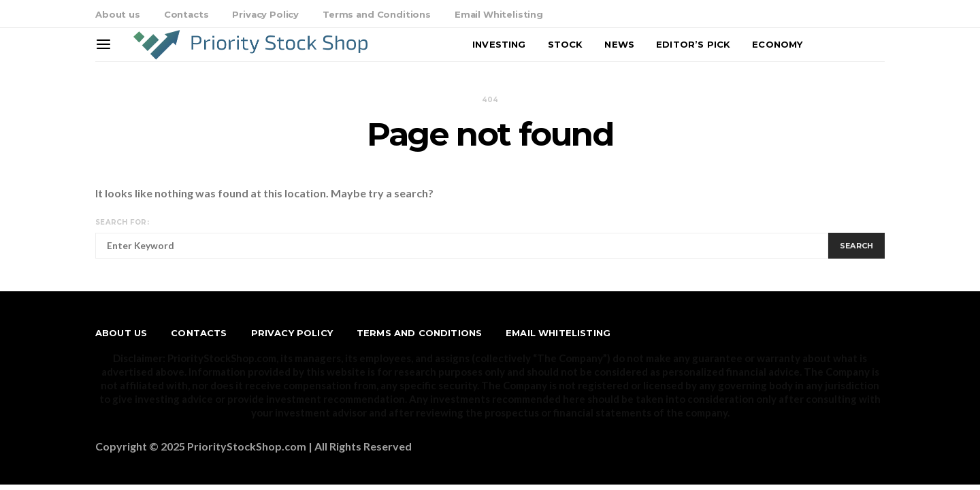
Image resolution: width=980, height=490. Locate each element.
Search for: (122, 222)
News (619, 44)
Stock (566, 44)
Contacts (186, 14)
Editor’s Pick (693, 44)
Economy (777, 44)
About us (118, 14)
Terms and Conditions (377, 14)
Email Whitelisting (499, 14)
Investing (499, 44)
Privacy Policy (265, 14)
